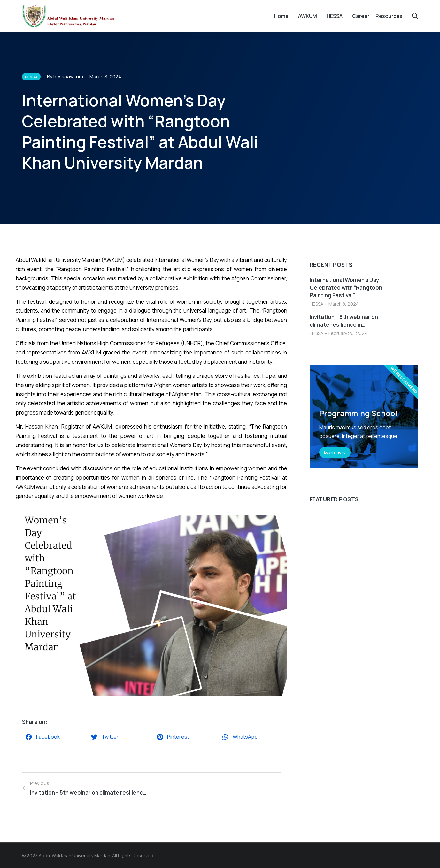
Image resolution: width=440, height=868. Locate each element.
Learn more (335, 452)
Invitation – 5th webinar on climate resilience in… (344, 321)
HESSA (316, 304)
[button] (53, 737)
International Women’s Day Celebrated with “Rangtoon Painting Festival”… (346, 288)
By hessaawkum (65, 76)
